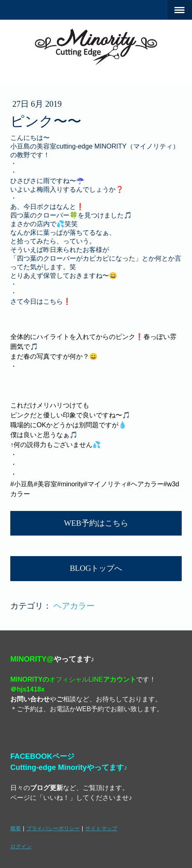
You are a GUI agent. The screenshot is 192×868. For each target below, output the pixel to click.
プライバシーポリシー (53, 828)
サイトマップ (101, 828)
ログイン (21, 846)
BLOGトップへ (96, 568)
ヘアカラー (74, 606)
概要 (16, 828)
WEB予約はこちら (96, 523)
